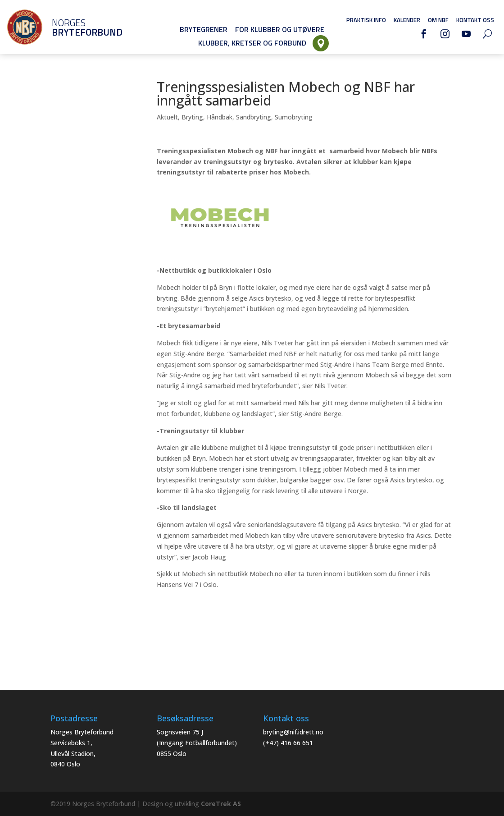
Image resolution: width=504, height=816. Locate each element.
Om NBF (438, 20)
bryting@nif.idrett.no (293, 732)
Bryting (192, 117)
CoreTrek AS (221, 804)
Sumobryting (294, 117)
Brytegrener (204, 29)
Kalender (407, 20)
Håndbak (220, 117)
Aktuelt (167, 117)
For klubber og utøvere (280, 29)
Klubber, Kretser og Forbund (252, 43)
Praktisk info (366, 20)
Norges (74, 27)
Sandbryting (254, 117)
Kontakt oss (475, 20)
